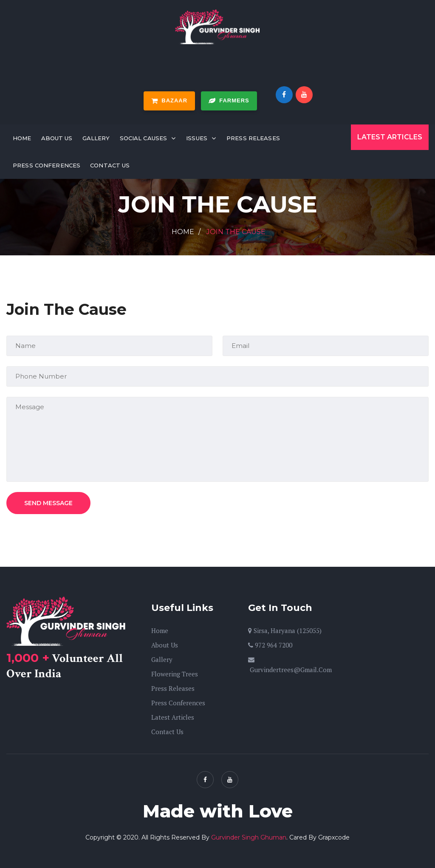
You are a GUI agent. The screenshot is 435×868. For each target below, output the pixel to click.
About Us (57, 138)
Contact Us (110, 165)
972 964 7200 (270, 645)
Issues (197, 138)
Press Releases (253, 138)
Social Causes (144, 138)
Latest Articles (390, 137)
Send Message (48, 503)
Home (22, 138)
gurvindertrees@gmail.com (290, 665)
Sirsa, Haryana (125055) (285, 631)
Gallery (96, 138)
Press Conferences (47, 165)
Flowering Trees (175, 674)
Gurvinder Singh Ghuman (249, 837)
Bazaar (169, 101)
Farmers (229, 101)
